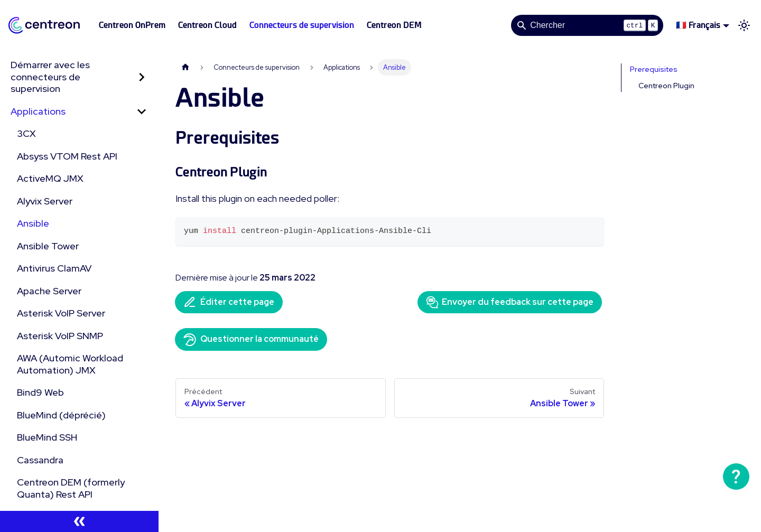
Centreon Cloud (207, 25)
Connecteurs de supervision (302, 25)
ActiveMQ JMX (50, 178)
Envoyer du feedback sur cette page (510, 302)
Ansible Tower (48, 246)
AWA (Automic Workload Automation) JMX (70, 364)
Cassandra (40, 460)
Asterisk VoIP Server (61, 313)
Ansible (33, 223)
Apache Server (49, 291)
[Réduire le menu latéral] (79, 521)
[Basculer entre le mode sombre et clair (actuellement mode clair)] (744, 25)
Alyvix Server (45, 201)
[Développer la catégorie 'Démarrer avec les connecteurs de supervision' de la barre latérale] (142, 77)
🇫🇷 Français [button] (698, 25)
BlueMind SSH (47, 437)
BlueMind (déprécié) (61, 415)
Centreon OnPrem (132, 25)
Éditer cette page (229, 302)
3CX (26, 133)
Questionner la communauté (251, 340)
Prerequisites (654, 69)
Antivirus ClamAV (54, 268)
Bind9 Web (40, 392)
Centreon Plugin (666, 86)
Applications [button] (38, 111)
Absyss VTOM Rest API (67, 156)
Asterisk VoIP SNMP (60, 336)
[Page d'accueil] (185, 67)
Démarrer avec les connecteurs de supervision (50, 77)
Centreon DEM (394, 25)
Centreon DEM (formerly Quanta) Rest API (71, 488)
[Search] (587, 25)
